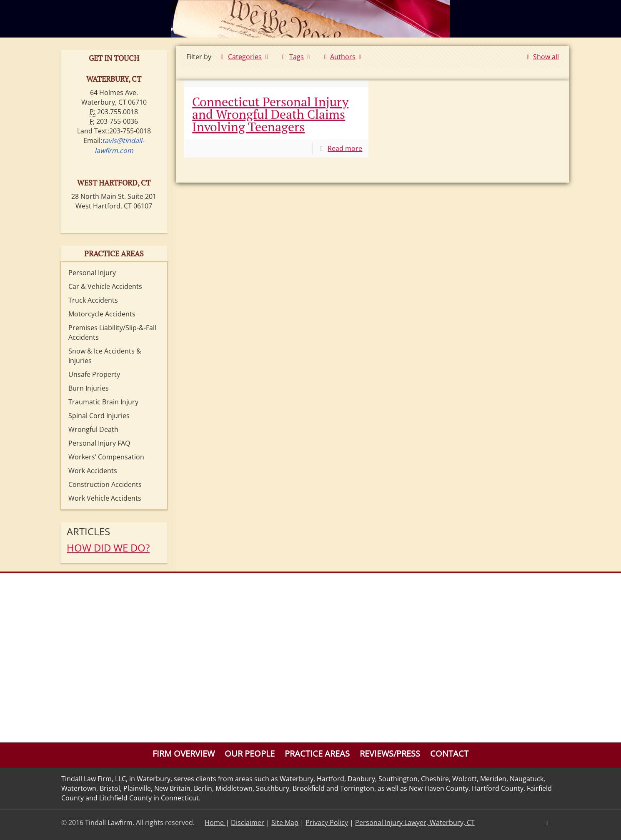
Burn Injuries (89, 388)
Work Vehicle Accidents (105, 498)
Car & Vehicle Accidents (105, 286)
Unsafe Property (94, 374)
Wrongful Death (93, 429)
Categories (244, 57)
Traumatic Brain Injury (103, 402)
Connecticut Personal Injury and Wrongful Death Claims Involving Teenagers (270, 114)
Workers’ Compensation (106, 457)
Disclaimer (248, 822)
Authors (343, 57)
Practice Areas (317, 753)
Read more (345, 148)
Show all (541, 57)
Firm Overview (184, 753)
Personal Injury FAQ (99, 443)
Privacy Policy (327, 822)
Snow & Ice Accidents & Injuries (105, 356)
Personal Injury (92, 273)
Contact (449, 753)
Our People (250, 753)
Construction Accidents (105, 484)
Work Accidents (93, 471)
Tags (296, 57)
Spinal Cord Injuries (99, 416)
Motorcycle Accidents (102, 314)
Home (215, 822)
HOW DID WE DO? (108, 548)
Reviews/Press (390, 753)
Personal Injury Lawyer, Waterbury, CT (415, 822)
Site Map (285, 822)
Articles (88, 531)
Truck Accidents (93, 300)
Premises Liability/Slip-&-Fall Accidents (112, 332)
